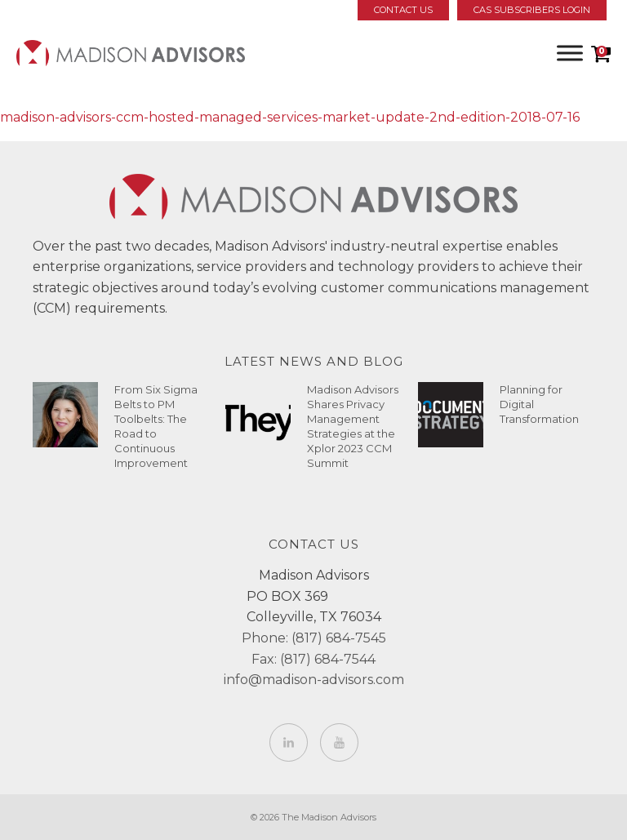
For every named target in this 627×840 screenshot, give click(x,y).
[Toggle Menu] (570, 53)
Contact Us (403, 10)
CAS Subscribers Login (532, 10)
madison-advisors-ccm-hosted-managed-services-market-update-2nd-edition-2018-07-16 (290, 117)
